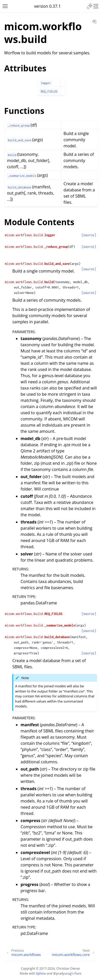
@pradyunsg (62, 973)
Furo (78, 973)
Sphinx (41, 973)
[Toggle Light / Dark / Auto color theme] (90, 6)
